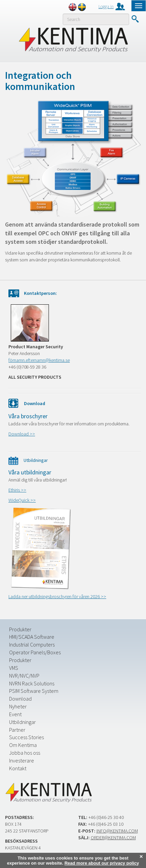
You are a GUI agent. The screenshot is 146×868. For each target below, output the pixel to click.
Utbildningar (22, 722)
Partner (17, 730)
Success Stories (26, 737)
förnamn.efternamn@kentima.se (39, 360)
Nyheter (18, 706)
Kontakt (18, 768)
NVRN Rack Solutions (32, 683)
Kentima (73, 40)
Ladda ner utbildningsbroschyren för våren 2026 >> (57, 596)
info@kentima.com (117, 831)
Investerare (22, 760)
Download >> (22, 434)
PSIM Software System (34, 691)
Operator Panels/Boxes (35, 652)
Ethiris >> (17, 490)
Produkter (20, 629)
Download (20, 699)
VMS (14, 668)
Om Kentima (23, 745)
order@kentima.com (113, 838)
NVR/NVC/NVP (24, 676)
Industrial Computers (32, 644)
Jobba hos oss (25, 753)
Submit (135, 19)
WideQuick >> (22, 500)
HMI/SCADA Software (32, 637)
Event (15, 714)
